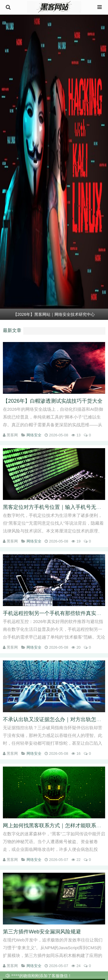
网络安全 (34, 435)
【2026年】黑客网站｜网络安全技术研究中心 (54, 314)
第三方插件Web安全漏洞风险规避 (42, 932)
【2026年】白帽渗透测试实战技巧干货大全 (53, 401)
